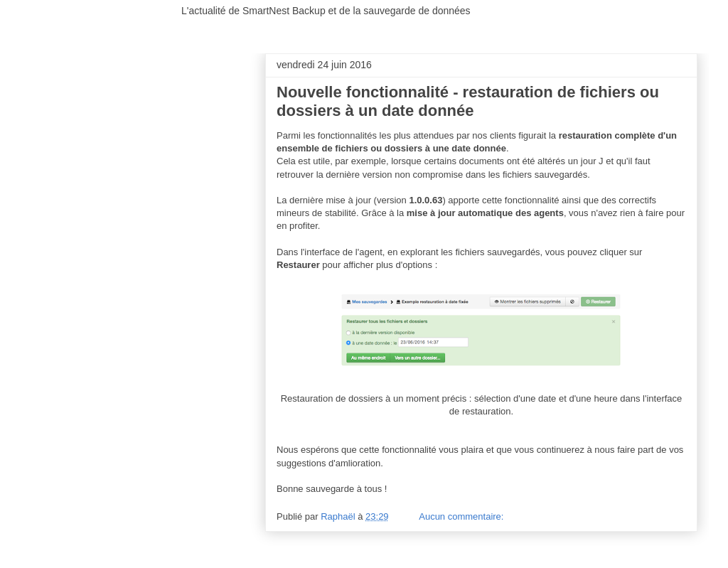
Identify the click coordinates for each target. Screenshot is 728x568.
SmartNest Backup (122, 19)
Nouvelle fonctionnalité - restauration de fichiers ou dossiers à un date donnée (468, 101)
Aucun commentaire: (462, 516)
